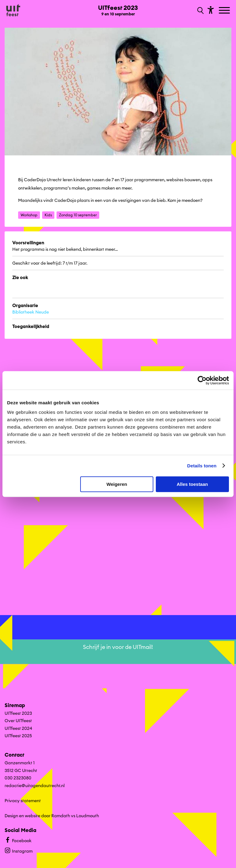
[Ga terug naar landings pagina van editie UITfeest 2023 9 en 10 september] (118, 10)
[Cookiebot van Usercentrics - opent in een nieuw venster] (202, 380)
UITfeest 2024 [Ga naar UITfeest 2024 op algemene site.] (18, 728)
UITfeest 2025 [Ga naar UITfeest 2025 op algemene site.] (18, 736)
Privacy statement (23, 801)
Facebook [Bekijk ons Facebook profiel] (18, 840)
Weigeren (117, 484)
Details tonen (202, 466)
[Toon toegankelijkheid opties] (210, 10)
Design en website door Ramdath (37, 816)
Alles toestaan (192, 484)
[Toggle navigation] (225, 11)
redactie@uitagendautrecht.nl (35, 786)
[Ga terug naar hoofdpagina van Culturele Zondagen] (13, 10)
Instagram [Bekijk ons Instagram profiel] (19, 850)
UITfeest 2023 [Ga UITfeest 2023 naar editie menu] (18, 713)
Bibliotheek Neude (31, 312)
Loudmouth (88, 816)
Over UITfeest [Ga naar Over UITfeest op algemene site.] (18, 721)
